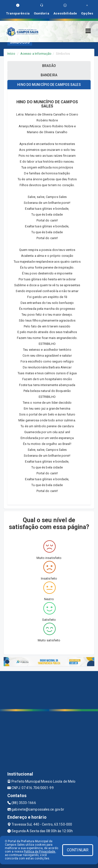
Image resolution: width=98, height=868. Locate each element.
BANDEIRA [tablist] (49, 75)
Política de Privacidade (39, 852)
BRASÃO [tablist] (49, 66)
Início (11, 54)
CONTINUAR (78, 850)
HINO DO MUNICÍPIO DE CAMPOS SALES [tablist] (49, 85)
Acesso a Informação (36, 54)
